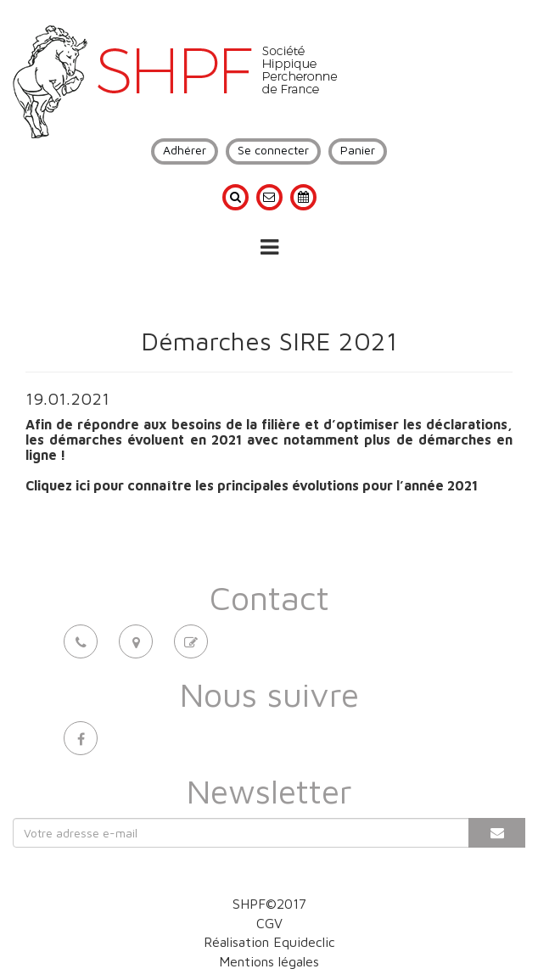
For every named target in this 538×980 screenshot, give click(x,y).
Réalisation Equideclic (269, 942)
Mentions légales (269, 961)
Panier (358, 150)
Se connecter (273, 150)
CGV (269, 923)
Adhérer (185, 150)
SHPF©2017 (269, 904)
